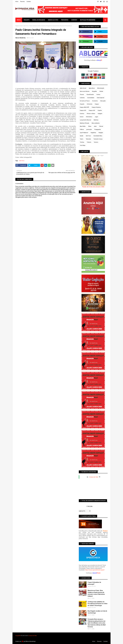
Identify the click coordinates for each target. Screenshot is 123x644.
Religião (101, 133)
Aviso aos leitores (85, 91)
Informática (89, 117)
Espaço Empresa (96, 107)
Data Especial (101, 98)
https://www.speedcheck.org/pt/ (95, 570)
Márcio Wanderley (30, 641)
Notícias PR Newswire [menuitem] (88, 20)
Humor (82, 117)
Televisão (88, 139)
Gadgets (100, 114)
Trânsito (89, 142)
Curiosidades (91, 98)
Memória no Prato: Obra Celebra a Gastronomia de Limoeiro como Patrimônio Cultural (96, 593)
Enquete (82, 104)
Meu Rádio (83, 126)
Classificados (90, 95)
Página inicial (19, 26)
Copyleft (18, 636)
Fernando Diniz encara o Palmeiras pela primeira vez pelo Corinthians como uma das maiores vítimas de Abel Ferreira (97, 623)
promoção (89, 129)
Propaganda (98, 129)
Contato (29, 2)
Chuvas (82, 95)
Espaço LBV (92, 110)
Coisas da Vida (93, 477)
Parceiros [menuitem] (65, 20)
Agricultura (92, 88)
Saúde (82, 136)
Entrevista (90, 104)
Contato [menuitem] (74, 20)
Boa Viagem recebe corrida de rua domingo (97, 612)
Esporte (100, 110)
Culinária (82, 98)
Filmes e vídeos (91, 114)
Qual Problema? (84, 133)
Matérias (96, 120)
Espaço (97, 104)
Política (82, 129)
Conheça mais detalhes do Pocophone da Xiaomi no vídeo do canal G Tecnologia (98, 604)
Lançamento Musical (85, 120)
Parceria (22, 2)
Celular (101, 91)
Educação (103, 101)
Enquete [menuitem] (27, 20)
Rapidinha (93, 133)
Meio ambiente (96, 123)
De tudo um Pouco (85, 101)
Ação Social (83, 88)
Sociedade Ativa (98, 136)
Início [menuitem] (19, 20)
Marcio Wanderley (20, 38)
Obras (90, 126)
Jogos (96, 117)
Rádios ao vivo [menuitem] (53, 20)
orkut (95, 126)
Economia (95, 101)
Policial (101, 126)
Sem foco (26, 26)
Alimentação (101, 88)
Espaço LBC (83, 110)
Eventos (82, 114)
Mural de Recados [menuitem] (39, 20)
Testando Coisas (98, 139)
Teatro (82, 139)
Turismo (96, 142)
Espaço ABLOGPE (85, 107)
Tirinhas (82, 142)
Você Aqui (83, 145)
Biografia (94, 91)
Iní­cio (17, 2)
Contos (98, 95)
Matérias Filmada (84, 123)
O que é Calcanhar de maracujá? (94, 583)
